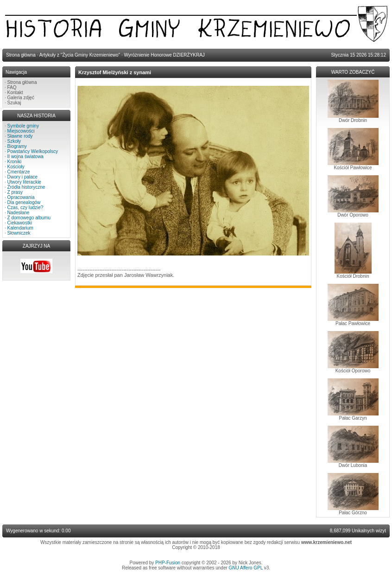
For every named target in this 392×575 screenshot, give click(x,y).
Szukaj (14, 103)
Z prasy (15, 192)
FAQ (12, 87)
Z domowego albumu (29, 218)
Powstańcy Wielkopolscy (33, 151)
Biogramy (17, 146)
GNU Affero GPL (246, 568)
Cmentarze (19, 172)
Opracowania (21, 197)
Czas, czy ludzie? (25, 208)
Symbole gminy (23, 126)
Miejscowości (21, 131)
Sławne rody (20, 136)
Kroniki (15, 162)
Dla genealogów (24, 202)
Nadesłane (19, 213)
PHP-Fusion (168, 563)
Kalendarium (20, 228)
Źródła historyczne (26, 187)
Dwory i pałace (23, 177)
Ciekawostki (20, 223)
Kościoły (16, 167)
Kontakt (15, 93)
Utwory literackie (24, 182)
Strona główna (22, 82)
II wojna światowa (25, 157)
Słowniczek (19, 233)
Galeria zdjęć (21, 98)
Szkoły (14, 141)
